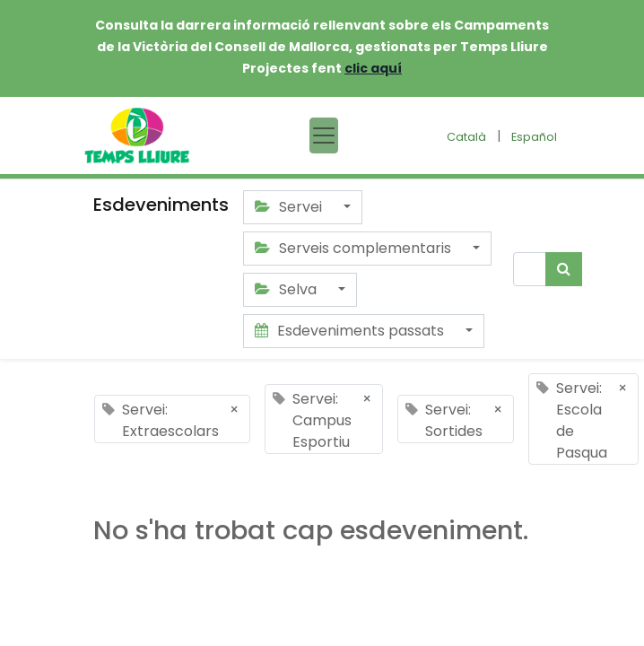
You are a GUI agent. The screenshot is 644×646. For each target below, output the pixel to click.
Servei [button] (290, 207)
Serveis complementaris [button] (355, 248)
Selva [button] (287, 289)
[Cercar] (564, 269)
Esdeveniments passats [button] (351, 331)
